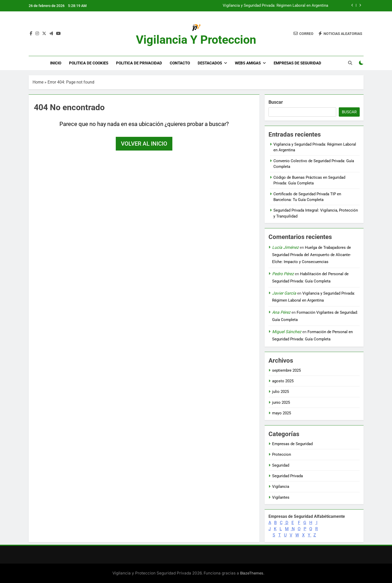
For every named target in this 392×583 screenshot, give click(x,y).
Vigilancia (281, 487)
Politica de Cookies (89, 63)
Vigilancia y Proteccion (196, 40)
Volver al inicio (144, 144)
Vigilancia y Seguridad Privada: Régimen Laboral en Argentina (275, 6)
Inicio (56, 63)
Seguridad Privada (287, 476)
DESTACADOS (210, 63)
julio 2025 (280, 392)
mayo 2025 (282, 413)
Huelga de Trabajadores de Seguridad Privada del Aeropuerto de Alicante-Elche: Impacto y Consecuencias (312, 255)
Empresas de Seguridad (297, 63)
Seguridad (281, 465)
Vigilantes (281, 497)
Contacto (180, 63)
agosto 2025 (283, 381)
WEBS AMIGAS (248, 63)
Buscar (276, 102)
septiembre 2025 (286, 370)
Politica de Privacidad (139, 63)
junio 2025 (281, 402)
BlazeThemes (252, 573)
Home (38, 82)
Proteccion (282, 454)
